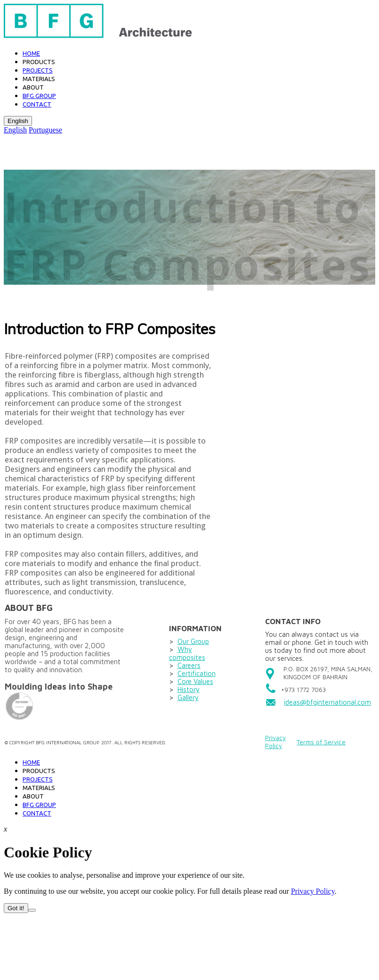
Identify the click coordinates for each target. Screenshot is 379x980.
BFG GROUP (39, 96)
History (189, 689)
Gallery (188, 697)
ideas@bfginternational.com (327, 702)
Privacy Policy (275, 742)
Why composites (187, 653)
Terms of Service (321, 742)
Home (31, 53)
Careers (189, 665)
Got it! (16, 908)
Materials (39, 79)
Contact (37, 104)
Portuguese (45, 130)
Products (39, 62)
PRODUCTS (39, 771)
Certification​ (197, 673)
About (33, 87)
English (18, 121)
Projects (38, 70)
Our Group (193, 641)
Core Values (195, 681)
